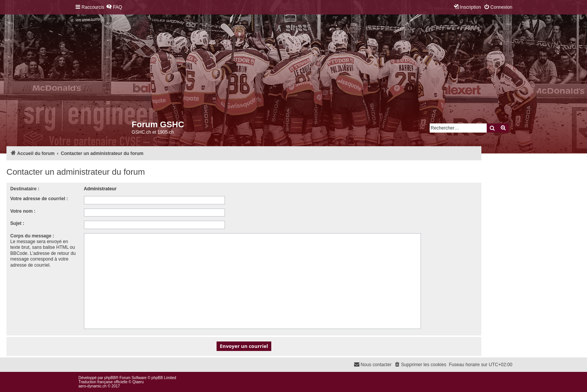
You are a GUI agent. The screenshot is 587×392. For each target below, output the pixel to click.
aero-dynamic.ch (93, 386)
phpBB (110, 378)
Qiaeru (138, 382)
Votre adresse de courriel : (39, 199)
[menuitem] (114, 7)
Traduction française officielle (103, 382)
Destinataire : (25, 189)
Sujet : (17, 223)
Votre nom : (23, 211)
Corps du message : (32, 236)
